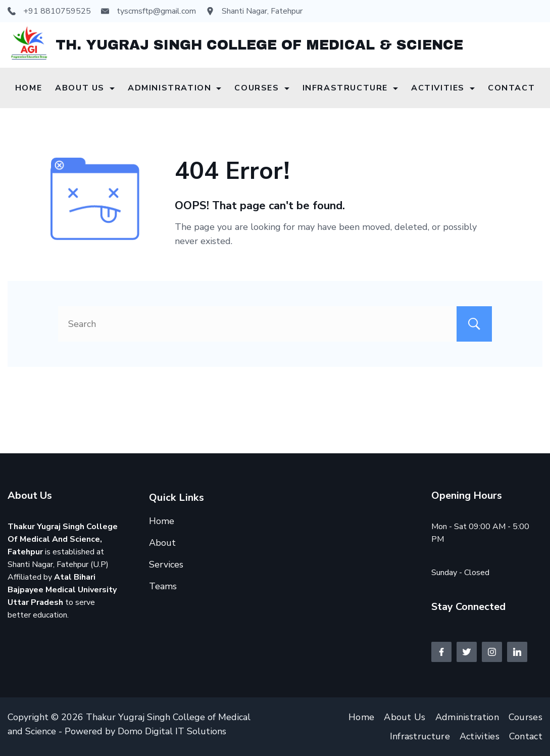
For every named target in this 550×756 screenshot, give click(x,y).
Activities (443, 88)
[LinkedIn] (517, 652)
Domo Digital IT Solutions (172, 731)
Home (29, 88)
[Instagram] (492, 652)
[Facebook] (441, 652)
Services (166, 564)
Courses (262, 88)
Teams (163, 586)
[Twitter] (467, 652)
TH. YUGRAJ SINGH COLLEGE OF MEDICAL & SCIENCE (259, 45)
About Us (85, 88)
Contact (511, 88)
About (162, 543)
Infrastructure (350, 88)
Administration (174, 88)
